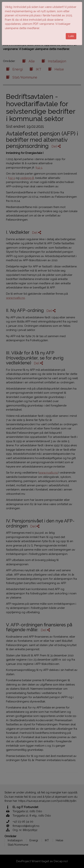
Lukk (71, 36)
